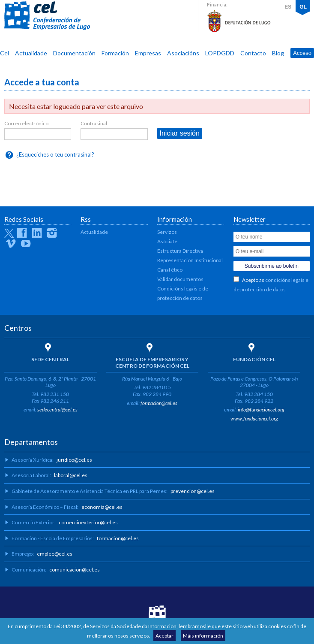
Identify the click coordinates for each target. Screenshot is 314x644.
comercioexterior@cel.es (88, 522)
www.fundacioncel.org (254, 419)
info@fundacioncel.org (261, 410)
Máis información (203, 636)
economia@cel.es (102, 507)
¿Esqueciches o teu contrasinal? (55, 154)
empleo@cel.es (55, 554)
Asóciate (167, 241)
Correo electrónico (26, 123)
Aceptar (164, 636)
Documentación (74, 53)
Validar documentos (180, 279)
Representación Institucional (190, 260)
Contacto (253, 53)
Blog (278, 53)
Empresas (148, 53)
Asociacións (183, 53)
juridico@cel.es (74, 460)
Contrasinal (94, 123)
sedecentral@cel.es (57, 410)
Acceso (302, 53)
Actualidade (31, 53)
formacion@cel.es (159, 403)
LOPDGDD (220, 53)
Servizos (167, 232)
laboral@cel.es (71, 475)
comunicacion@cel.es (75, 570)
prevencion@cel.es (193, 491)
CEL (47, 16)
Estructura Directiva (180, 251)
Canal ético (170, 270)
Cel (4, 53)
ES (288, 7)
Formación (115, 53)
